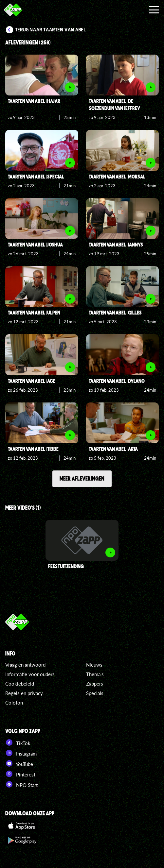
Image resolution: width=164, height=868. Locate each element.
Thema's (95, 674)
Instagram (21, 753)
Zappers (95, 684)
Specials (95, 693)
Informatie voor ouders (30, 674)
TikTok (18, 742)
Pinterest (20, 774)
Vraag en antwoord (25, 665)
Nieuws (94, 665)
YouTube (19, 763)
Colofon (14, 703)
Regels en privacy (24, 693)
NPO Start (21, 784)
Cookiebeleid (20, 684)
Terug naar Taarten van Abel (51, 30)
